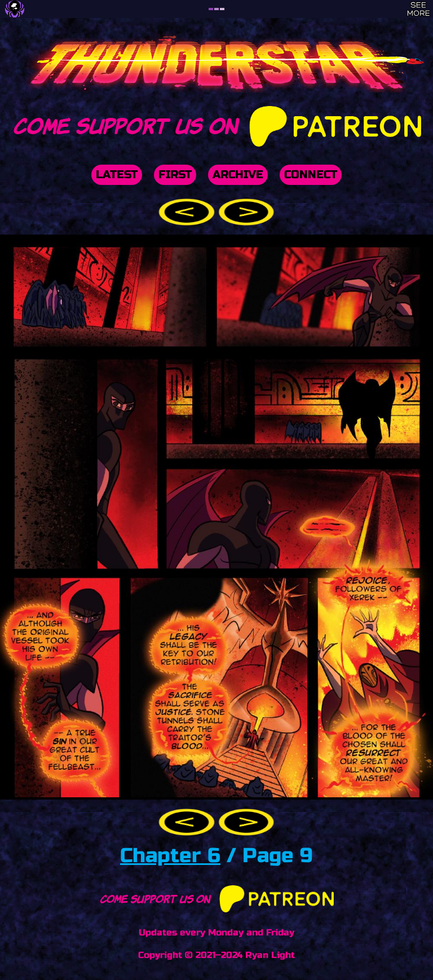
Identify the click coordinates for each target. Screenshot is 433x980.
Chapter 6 (170, 856)
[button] (188, 212)
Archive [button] (238, 175)
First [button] (175, 175)
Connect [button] (311, 175)
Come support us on (216, 124)
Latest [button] (117, 175)
